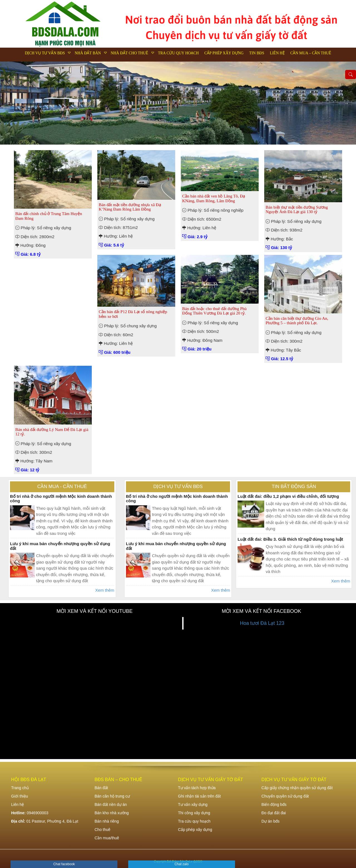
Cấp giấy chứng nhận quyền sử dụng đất (297, 788)
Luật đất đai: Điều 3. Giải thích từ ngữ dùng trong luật (290, 539)
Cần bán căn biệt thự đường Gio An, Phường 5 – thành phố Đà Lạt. (297, 321)
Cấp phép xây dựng (224, 53)
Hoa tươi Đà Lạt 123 (262, 623)
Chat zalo (181, 864)
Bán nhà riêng (107, 821)
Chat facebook (64, 864)
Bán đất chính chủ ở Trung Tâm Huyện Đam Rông (49, 216)
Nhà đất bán (88, 53)
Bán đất (101, 788)
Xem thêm (105, 590)
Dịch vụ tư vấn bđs (45, 53)
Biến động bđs (274, 804)
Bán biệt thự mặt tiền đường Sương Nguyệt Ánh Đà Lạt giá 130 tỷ (297, 210)
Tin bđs (257, 53)
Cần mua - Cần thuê (62, 487)
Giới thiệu (20, 796)
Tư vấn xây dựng (193, 804)
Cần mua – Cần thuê (311, 53)
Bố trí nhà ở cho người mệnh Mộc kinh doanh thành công (61, 499)
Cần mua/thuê (107, 838)
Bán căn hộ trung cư (112, 796)
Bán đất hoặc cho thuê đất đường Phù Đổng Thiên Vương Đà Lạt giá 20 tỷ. (214, 311)
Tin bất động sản (294, 487)
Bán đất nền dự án (111, 804)
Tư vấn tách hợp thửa (197, 788)
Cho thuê (102, 830)
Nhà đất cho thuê (129, 53)
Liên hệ (277, 53)
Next (346, 103)
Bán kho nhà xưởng (112, 813)
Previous (10, 103)
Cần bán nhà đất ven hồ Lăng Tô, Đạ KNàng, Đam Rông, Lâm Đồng (214, 198)
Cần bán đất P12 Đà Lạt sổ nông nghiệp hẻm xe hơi (133, 314)
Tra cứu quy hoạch (178, 53)
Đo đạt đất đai (274, 813)
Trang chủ (20, 788)
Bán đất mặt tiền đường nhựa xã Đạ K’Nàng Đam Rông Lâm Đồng (130, 207)
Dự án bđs (270, 821)
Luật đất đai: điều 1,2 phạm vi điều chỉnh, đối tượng (288, 496)
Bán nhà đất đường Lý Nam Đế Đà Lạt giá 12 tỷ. (52, 432)
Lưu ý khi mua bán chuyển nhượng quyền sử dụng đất (60, 546)
